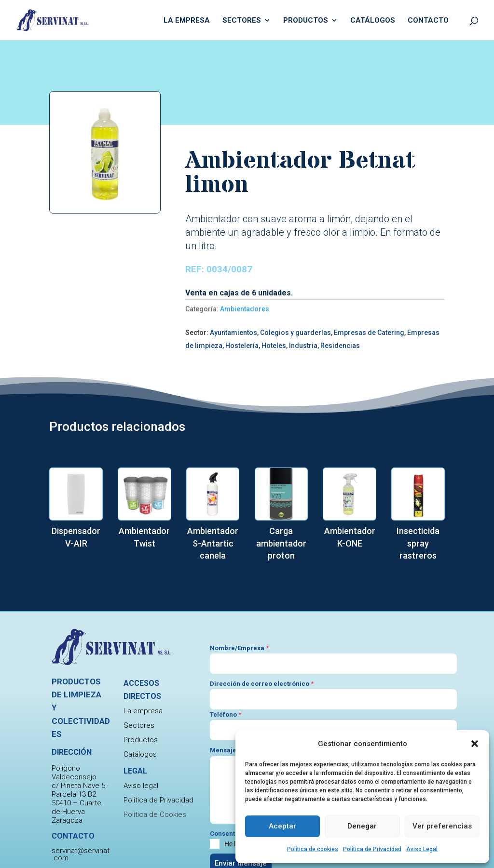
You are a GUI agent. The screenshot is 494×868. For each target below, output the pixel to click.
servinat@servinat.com (81, 854)
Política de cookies (313, 849)
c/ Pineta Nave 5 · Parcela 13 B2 (80, 790)
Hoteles (274, 346)
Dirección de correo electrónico (262, 684)
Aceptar (282, 826)
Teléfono (226, 714)
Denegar (362, 826)
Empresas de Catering (369, 333)
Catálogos (373, 21)
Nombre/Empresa (239, 648)
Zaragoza (67, 820)
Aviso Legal (422, 849)
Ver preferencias (442, 826)
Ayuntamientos (233, 333)
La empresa (187, 21)
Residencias (340, 346)
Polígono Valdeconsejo (74, 773)
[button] (475, 744)
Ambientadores (245, 309)
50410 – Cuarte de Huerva (76, 807)
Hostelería (242, 346)
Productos (306, 21)
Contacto (428, 21)
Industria (303, 346)
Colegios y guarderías (295, 333)
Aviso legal (141, 786)
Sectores (242, 21)
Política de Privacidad (372, 849)
